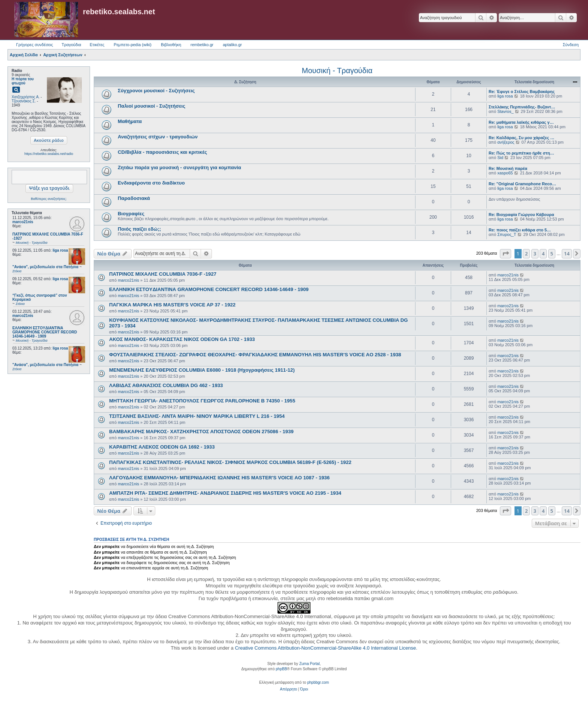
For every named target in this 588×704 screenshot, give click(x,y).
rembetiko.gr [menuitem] (202, 45)
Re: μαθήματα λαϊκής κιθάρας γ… (521, 122)
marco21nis (23, 222)
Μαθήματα (130, 121)
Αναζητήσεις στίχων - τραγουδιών (158, 137)
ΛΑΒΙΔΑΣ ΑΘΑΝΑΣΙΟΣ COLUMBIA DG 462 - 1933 (166, 385)
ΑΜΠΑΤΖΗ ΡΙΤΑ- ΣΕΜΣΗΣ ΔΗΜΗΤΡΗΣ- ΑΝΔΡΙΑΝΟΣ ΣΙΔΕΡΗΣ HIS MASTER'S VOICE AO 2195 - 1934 (225, 493)
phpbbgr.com (318, 682)
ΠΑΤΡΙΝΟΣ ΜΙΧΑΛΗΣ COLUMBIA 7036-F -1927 (163, 274)
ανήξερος (506, 142)
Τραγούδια (71, 45)
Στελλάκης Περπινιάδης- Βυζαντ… (522, 107)
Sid (500, 158)
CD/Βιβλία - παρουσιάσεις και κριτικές (162, 152)
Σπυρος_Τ (507, 234)
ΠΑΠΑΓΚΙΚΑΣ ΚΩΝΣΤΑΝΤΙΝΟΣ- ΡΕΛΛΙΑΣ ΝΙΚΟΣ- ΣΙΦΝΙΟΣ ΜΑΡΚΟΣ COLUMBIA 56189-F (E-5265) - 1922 (230, 462)
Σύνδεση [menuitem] (571, 45)
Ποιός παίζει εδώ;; (139, 229)
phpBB (281, 669)
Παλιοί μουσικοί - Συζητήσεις (151, 106)
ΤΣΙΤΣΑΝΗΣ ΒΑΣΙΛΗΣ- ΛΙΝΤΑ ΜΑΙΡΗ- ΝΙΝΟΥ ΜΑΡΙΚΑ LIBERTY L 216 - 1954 (197, 416)
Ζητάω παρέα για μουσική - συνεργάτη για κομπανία (179, 167)
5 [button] (552, 254)
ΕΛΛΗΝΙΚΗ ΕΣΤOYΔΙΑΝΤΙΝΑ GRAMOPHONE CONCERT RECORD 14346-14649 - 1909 (209, 289)
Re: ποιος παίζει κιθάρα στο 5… (520, 230)
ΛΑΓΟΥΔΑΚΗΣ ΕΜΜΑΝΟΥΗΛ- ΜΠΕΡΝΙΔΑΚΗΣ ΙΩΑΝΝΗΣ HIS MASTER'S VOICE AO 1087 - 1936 (219, 478)
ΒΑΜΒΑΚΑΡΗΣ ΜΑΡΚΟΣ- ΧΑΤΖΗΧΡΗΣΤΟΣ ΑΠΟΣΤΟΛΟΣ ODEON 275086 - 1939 (201, 432)
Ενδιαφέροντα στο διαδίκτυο (151, 183)
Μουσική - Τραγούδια (337, 71)
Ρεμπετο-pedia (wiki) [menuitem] (133, 45)
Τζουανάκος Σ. (24, 101)
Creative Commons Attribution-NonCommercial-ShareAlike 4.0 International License (325, 648)
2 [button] (526, 254)
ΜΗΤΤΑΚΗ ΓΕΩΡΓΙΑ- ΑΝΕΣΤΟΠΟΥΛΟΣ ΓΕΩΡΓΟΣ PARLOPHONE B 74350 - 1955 (202, 401)
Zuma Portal (309, 664)
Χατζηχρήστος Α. (26, 97)
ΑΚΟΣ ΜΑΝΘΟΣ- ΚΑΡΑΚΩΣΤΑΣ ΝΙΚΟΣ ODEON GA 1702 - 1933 (182, 339)
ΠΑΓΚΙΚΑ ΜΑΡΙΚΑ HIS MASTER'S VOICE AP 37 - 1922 (172, 305)
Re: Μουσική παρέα (508, 168)
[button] (505, 254)
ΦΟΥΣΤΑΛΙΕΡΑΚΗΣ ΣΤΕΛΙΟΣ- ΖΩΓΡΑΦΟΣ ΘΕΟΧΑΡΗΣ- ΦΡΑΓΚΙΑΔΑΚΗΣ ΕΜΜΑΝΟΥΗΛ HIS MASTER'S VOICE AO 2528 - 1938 (255, 355)
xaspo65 (505, 173)
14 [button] (567, 254)
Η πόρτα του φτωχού (23, 81)
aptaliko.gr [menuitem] (232, 45)
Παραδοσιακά (134, 198)
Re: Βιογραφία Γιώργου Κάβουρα (521, 215)
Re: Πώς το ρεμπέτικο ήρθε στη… (521, 153)
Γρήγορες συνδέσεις (34, 45)
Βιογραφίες (131, 214)
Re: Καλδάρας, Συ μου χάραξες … (521, 138)
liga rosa (60, 250)
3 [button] (535, 254)
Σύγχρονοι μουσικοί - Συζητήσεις (156, 91)
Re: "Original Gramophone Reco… (522, 184)
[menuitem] (289, 689)
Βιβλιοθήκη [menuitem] (171, 45)
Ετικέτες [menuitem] (97, 45)
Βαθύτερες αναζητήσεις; (49, 199)
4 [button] (543, 254)
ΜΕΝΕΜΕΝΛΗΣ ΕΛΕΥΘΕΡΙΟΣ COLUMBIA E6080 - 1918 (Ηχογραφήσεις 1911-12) (202, 370)
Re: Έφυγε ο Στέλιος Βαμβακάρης (522, 92)
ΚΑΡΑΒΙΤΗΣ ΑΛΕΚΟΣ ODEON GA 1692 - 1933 (162, 447)
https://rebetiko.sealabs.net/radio (49, 154)
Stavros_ (505, 111)
